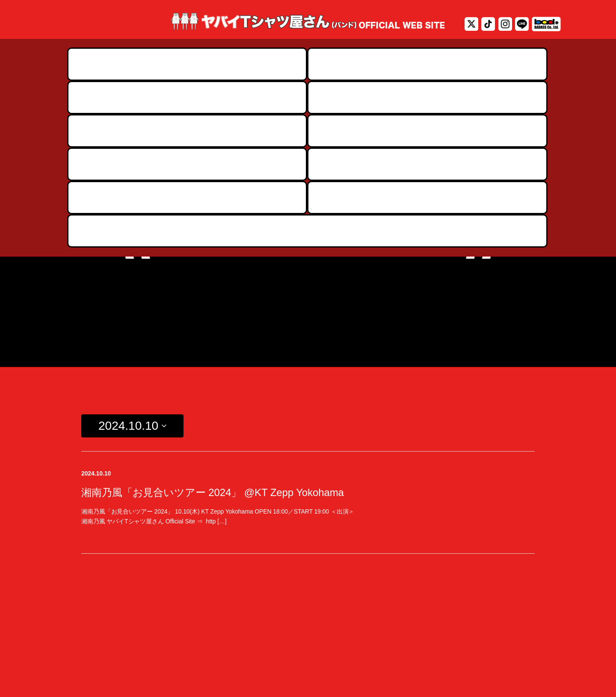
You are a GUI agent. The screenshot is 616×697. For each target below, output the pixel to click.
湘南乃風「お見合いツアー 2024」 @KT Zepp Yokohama (213, 329)
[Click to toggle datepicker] (132, 263)
